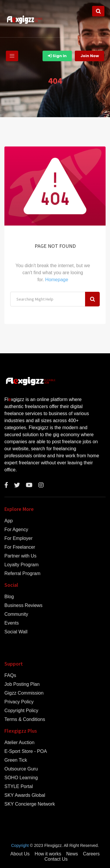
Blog (9, 597)
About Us (20, 854)
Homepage (57, 280)
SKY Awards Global (25, 795)
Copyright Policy (21, 711)
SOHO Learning (21, 778)
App (9, 521)
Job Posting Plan (22, 684)
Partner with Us (20, 556)
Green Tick (16, 760)
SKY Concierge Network (30, 804)
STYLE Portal (19, 787)
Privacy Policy (19, 702)
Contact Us (56, 859)
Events (12, 623)
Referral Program (22, 574)
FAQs (10, 676)
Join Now (90, 56)
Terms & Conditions (25, 719)
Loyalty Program (22, 565)
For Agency (16, 530)
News (72, 854)
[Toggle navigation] (12, 56)
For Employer (18, 538)
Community (16, 614)
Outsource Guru (21, 769)
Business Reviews (23, 606)
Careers (91, 854)
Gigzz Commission (24, 693)
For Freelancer (20, 547)
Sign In (57, 56)
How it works (48, 854)
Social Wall (16, 632)
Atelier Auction (19, 743)
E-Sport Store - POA (26, 751)
